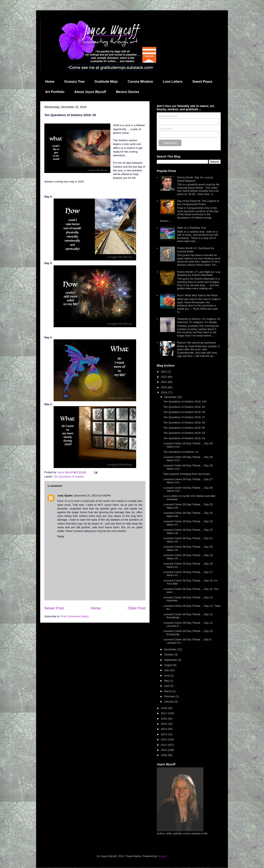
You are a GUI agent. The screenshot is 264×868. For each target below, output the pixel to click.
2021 (164, 382)
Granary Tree (74, 82)
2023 (164, 372)
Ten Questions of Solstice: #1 (181, 452)
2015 (164, 724)
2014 (164, 729)
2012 (164, 739)
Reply (61, 536)
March (168, 691)
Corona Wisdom (140, 82)
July (167, 670)
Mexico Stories (128, 92)
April (167, 686)
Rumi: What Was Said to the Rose (197, 295)
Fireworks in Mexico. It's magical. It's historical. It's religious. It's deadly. (199, 321)
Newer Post (54, 608)
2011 (164, 745)
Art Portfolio (55, 92)
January (169, 702)
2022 (164, 377)
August (169, 665)
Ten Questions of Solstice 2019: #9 (184, 407)
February (170, 696)
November (171, 649)
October (169, 655)
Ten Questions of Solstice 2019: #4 (184, 433)
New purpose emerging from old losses (187, 474)
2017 (164, 713)
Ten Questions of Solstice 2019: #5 (184, 428)
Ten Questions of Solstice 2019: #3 (184, 438)
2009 (164, 755)
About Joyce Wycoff (90, 92)
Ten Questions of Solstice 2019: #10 (185, 402)
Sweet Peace (202, 82)
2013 (164, 734)
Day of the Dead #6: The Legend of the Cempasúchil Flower (198, 203)
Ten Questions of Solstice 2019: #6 (184, 423)
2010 (164, 750)
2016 (164, 719)
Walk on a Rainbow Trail (191, 228)
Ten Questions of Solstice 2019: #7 (184, 417)
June (167, 676)
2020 (164, 387)
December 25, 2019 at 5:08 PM (92, 496)
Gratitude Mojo (106, 82)
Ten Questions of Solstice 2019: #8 (184, 412)
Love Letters (173, 82)
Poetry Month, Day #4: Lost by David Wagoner (195, 179)
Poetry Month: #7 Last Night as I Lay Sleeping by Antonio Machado (199, 273)
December (171, 397)
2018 (164, 708)
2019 (164, 392)
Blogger (162, 856)
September (171, 660)
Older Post (137, 608)
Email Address (168, 116)
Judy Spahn (65, 496)
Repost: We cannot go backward (196, 343)
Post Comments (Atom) (75, 616)
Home (50, 82)
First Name (166, 129)
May (167, 681)
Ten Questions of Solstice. (69, 477)
